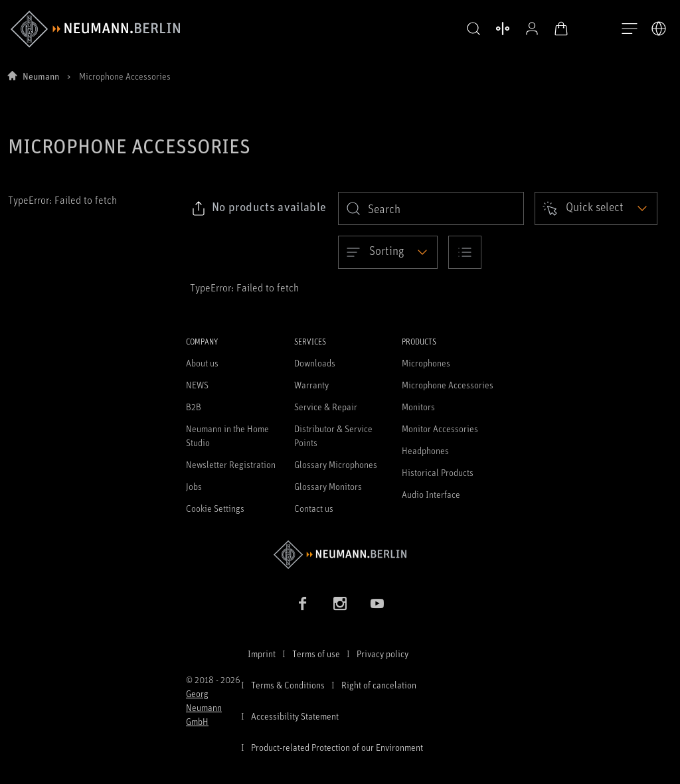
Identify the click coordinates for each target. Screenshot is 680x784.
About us (202, 363)
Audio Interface (431, 494)
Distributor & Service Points (333, 435)
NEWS (197, 385)
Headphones (425, 450)
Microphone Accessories (448, 385)
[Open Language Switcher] (659, 29)
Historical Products (438, 472)
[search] (431, 208)
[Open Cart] (558, 29)
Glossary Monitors (328, 486)
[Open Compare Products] (499, 29)
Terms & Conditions (288, 685)
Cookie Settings (215, 508)
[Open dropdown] (596, 208)
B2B (194, 407)
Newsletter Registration (231, 464)
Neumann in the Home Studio (227, 435)
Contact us (314, 508)
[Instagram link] (340, 603)
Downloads (315, 363)
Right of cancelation (379, 685)
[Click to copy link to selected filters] (259, 208)
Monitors (418, 407)
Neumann (41, 76)
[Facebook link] (303, 603)
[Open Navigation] (630, 29)
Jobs (194, 486)
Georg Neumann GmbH (204, 707)
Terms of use (316, 654)
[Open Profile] (529, 29)
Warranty (311, 385)
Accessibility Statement (295, 716)
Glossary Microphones (336, 464)
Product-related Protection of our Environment (337, 747)
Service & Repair (326, 407)
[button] (470, 29)
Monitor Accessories (440, 429)
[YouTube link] (377, 603)
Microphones (426, 363)
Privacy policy (382, 654)
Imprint (262, 654)
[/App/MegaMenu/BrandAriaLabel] (95, 29)
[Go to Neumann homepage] (340, 555)
